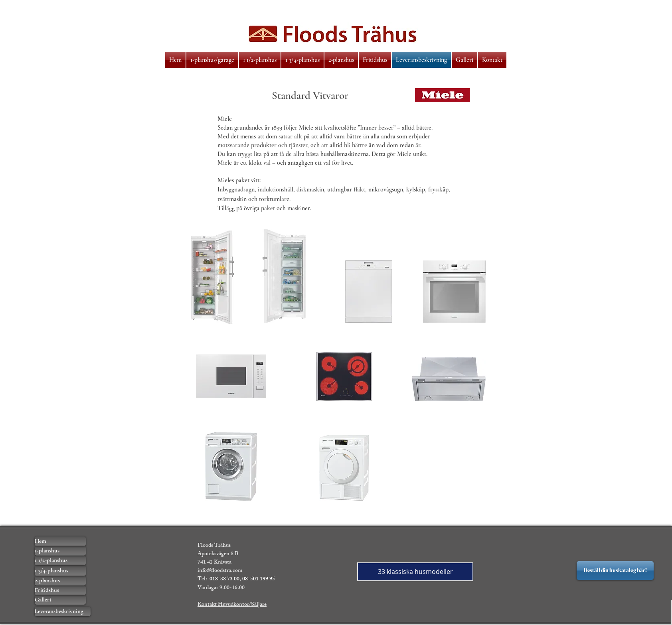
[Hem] (60, 541)
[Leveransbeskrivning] (63, 611)
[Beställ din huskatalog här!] (615, 571)
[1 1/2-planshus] (60, 560)
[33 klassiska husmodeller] (415, 572)
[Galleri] (60, 600)
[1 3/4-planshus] (60, 571)
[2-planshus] (60, 581)
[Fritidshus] (60, 590)
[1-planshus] (60, 551)
